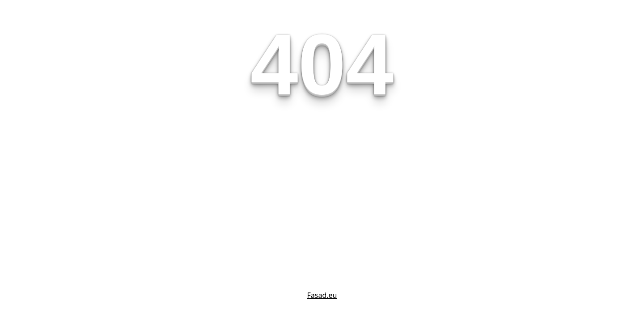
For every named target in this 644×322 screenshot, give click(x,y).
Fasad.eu (322, 295)
